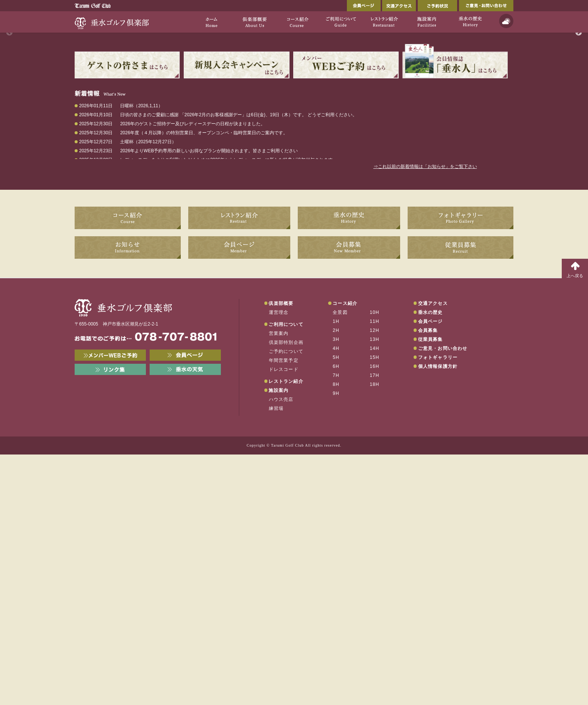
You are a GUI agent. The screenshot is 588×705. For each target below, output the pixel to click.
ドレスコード (284, 620)
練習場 (276, 659)
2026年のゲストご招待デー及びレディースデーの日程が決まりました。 (193, 375)
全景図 (340, 563)
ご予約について (286, 602)
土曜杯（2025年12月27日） (148, 393)
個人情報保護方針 (438, 617)
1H (336, 572)
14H (375, 599)
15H (375, 608)
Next (579, 158)
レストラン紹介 (286, 632)
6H (336, 617)
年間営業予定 (284, 611)
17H (375, 626)
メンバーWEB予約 (110, 606)
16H (375, 617)
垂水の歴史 (430, 563)
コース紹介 (345, 554)
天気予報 (506, 21)
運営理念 (279, 563)
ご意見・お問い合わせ (486, 6)
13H (375, 590)
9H (336, 644)
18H (375, 635)
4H (336, 599)
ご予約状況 (437, 6)
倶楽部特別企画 (286, 593)
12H (375, 581)
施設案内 (278, 641)
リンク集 (110, 620)
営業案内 (279, 584)
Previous (9, 158)
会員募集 (428, 581)
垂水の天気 (185, 620)
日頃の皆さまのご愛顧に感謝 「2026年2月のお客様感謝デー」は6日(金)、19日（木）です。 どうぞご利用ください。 (238, 366)
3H (336, 590)
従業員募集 (430, 590)
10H (375, 563)
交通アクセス (399, 6)
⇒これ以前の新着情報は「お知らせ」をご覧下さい (425, 417)
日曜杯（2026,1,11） (141, 357)
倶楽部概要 (281, 554)
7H (336, 626)
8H (336, 635)
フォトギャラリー (438, 608)
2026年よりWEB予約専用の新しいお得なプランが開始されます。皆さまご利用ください (209, 402)
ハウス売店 (281, 650)
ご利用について (286, 575)
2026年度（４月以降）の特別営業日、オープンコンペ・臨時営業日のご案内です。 (204, 384)
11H (375, 572)
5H (336, 608)
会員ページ (364, 6)
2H (336, 581)
